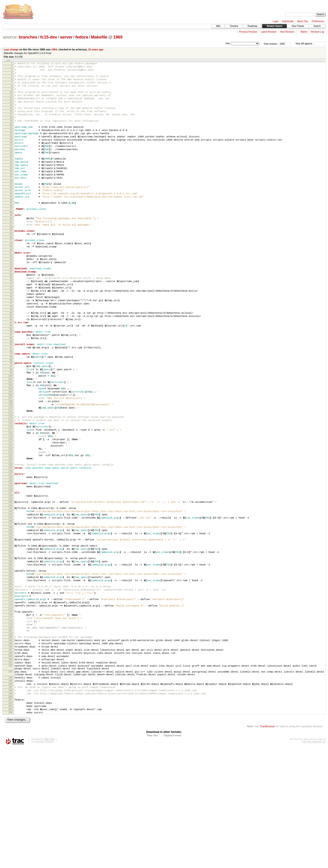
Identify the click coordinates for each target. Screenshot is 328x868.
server (66, 37)
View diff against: (311, 44)
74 (11, 337)
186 (10, 752)
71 (11, 325)
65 (11, 303)
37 (11, 201)
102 (10, 441)
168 (10, 685)
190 (10, 768)
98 (11, 425)
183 (10, 741)
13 (11, 110)
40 (11, 212)
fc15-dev (49, 37)
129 (10, 544)
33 (11, 185)
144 (10, 597)
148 (10, 612)
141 (10, 586)
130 (10, 547)
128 (10, 540)
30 (11, 175)
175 (10, 711)
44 (11, 227)
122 (10, 517)
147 (10, 608)
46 (11, 234)
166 (10, 678)
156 (10, 641)
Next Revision (287, 32)
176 (10, 715)
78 (11, 352)
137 (10, 572)
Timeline (234, 26)
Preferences (318, 21)
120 (10, 510)
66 (11, 306)
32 (11, 182)
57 (11, 273)
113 (10, 483)
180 (10, 730)
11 (11, 102)
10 (11, 98)
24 (11, 152)
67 (11, 310)
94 (11, 411)
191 (10, 772)
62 (11, 291)
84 (11, 375)
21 (11, 140)
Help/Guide (288, 21)
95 (11, 415)
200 (10, 814)
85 (11, 379)
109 (10, 468)
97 (11, 421)
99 (11, 429)
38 (11, 205)
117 (10, 498)
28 (11, 167)
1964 (54, 49)
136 (10, 569)
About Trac (302, 21)
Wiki (218, 26)
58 (11, 277)
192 (10, 776)
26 (11, 159)
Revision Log (318, 32)
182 (10, 738)
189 (10, 764)
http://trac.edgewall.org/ (314, 862)
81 (11, 363)
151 (10, 623)
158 (10, 648)
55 (11, 266)
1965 (118, 37)
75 (11, 341)
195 (10, 794)
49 (11, 244)
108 (10, 464)
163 (10, 666)
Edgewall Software (44, 862)
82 (11, 367)
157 (10, 645)
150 (10, 619)
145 (10, 601)
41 (11, 216)
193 (10, 783)
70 (11, 321)
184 (10, 745)
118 (10, 502)
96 (11, 418)
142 (10, 589)
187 (10, 756)
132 (10, 554)
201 (10, 817)
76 (11, 345)
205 (10, 832)
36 (11, 197)
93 (11, 407)
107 (10, 460)
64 (11, 299)
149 (10, 616)
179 (10, 726)
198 (10, 806)
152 (10, 626)
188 (10, 760)
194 (10, 790)
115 (10, 490)
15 (11, 118)
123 (10, 521)
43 (11, 223)
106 (10, 456)
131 (10, 550)
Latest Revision (269, 32)
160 (10, 655)
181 (10, 734)
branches (28, 37)
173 (10, 704)
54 (11, 262)
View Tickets (298, 26)
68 (11, 314)
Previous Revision (248, 32)
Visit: (228, 43)
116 (10, 494)
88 (11, 389)
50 (11, 248)
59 (11, 281)
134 (10, 561)
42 (11, 219)
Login (276, 21)
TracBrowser (267, 846)
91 (11, 400)
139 (10, 580)
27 (11, 163)
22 (11, 144)
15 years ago (96, 49)
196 (10, 798)
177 (10, 719)
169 (10, 688)
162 (10, 662)
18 (11, 129)
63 (11, 295)
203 (10, 824)
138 (10, 576)
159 (10, 652)
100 (10, 433)
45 (11, 230)
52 (11, 255)
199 (10, 810)
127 (10, 537)
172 (10, 700)
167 (10, 681)
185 (10, 749)
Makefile (99, 37)
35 (11, 193)
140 (10, 583)
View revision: (271, 44)
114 (10, 486)
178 (10, 722)
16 (11, 121)
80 (11, 359)
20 (11, 137)
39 (11, 208)
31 (11, 178)
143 (10, 593)
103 (10, 445)
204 (10, 828)
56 (11, 270)
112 (10, 480)
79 (11, 356)
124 (10, 525)
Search (317, 26)
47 (11, 237)
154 (10, 633)
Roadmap (252, 26)
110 (10, 472)
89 (11, 393)
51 (11, 252)
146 (10, 605)
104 (10, 449)
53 (11, 259)
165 (10, 674)
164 (10, 670)
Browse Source (274, 26)
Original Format (172, 856)
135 (10, 565)
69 (11, 318)
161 (10, 659)
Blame (304, 32)
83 (11, 371)
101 (10, 437)
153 (10, 630)
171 (10, 696)
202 (10, 820)
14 (11, 114)
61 (11, 288)
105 (10, 452)
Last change (11, 49)
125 (10, 529)
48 (11, 241)
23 (11, 148)
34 (11, 189)
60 (11, 285)
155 (10, 637)
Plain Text (152, 856)
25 (11, 155)
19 (11, 133)
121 (10, 514)
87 (11, 385)
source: (10, 37)
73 (11, 333)
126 (10, 533)
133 (10, 558)
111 (10, 476)
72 (11, 329)
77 (11, 349)
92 (11, 404)
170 (10, 692)
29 (11, 171)
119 (10, 506)
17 (11, 125)
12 (11, 106)
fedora (82, 37)
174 (10, 708)
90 (11, 396)
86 (11, 382)
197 (10, 802)
